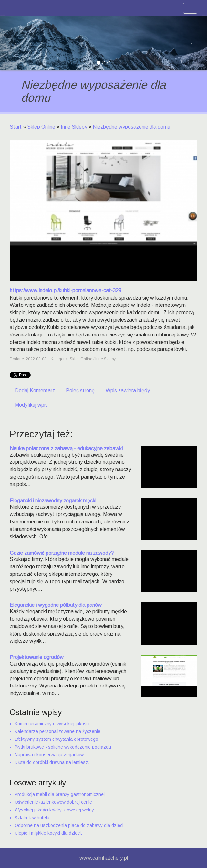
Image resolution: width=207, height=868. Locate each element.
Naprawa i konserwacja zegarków (49, 755)
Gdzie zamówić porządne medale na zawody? (62, 553)
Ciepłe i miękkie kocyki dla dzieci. (48, 833)
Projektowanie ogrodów (37, 657)
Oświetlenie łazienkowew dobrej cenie (53, 802)
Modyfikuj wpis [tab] (31, 405)
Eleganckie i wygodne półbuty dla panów (56, 605)
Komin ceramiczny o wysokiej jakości (52, 724)
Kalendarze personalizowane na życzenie (57, 731)
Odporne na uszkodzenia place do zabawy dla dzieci (69, 825)
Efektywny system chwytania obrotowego (56, 739)
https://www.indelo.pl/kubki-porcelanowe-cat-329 (66, 290)
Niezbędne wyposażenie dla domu (131, 127)
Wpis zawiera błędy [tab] (128, 391)
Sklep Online (41, 127)
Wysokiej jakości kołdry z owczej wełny (54, 810)
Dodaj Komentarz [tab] (35, 391)
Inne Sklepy (74, 127)
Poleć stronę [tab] (80, 391)
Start (16, 127)
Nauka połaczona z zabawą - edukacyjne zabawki (66, 448)
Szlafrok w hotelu (32, 818)
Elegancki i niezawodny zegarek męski (53, 501)
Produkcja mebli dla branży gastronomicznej (60, 794)
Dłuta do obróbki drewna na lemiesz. (52, 762)
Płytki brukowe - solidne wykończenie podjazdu (63, 747)
